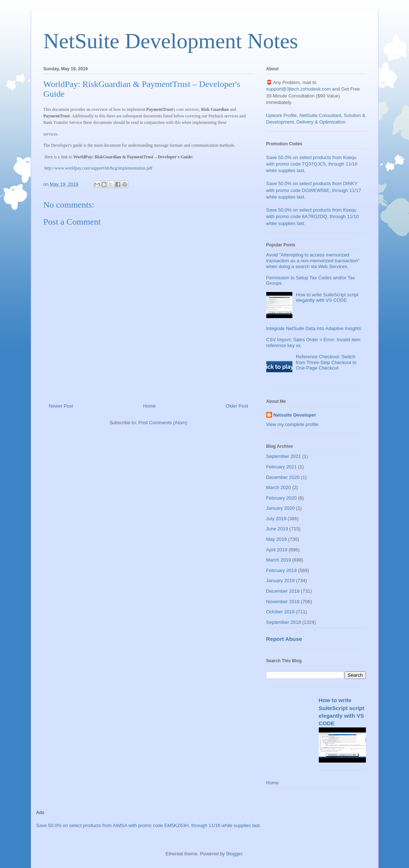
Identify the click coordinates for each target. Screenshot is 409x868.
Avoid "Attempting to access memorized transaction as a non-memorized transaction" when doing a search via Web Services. (313, 260)
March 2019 (279, 560)
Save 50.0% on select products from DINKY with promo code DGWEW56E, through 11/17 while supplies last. (314, 190)
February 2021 (282, 467)
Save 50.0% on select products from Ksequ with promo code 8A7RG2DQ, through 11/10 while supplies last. (313, 216)
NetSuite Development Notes (171, 41)
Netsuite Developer (295, 415)
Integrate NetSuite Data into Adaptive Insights (314, 328)
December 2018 (283, 591)
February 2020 (282, 498)
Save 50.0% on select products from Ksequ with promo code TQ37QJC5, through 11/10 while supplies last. (312, 164)
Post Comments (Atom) (163, 423)
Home (149, 406)
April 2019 (277, 550)
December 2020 (283, 477)
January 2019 (281, 581)
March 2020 (279, 487)
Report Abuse (284, 639)
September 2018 (284, 622)
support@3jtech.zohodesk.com (299, 89)
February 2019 (282, 570)
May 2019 (277, 539)
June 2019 (277, 529)
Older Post (237, 406)
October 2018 (281, 612)
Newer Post (61, 406)
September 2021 (284, 456)
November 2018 (283, 602)
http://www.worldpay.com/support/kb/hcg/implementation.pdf (99, 168)
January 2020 (281, 508)
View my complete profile (292, 424)
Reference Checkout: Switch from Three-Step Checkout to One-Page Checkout (326, 362)
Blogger (234, 854)
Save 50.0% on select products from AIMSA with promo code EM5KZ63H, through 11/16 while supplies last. (149, 825)
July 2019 (276, 519)
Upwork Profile (282, 115)
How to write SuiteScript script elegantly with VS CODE (327, 298)
